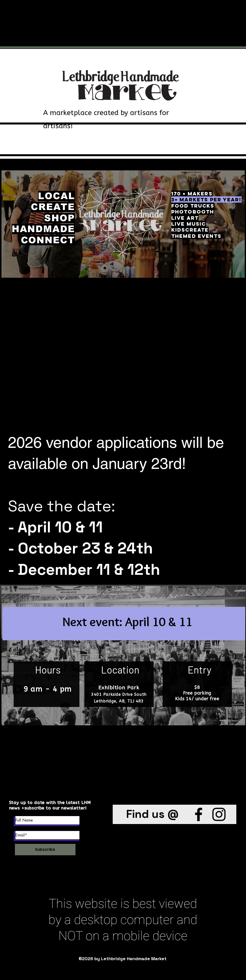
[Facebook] (199, 814)
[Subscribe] (45, 850)
